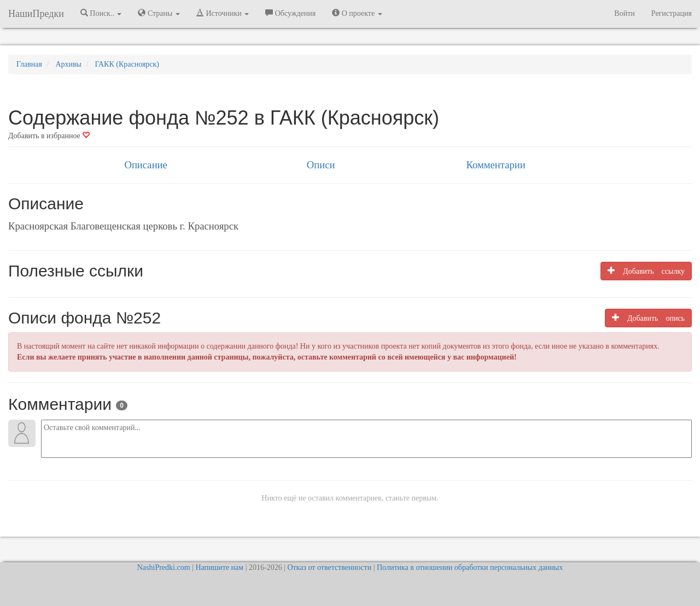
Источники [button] (223, 13)
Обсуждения (290, 13)
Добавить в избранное (49, 136)
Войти (624, 13)
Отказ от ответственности (329, 567)
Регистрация (672, 13)
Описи (321, 165)
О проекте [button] (357, 13)
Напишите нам (219, 567)
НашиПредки (36, 14)
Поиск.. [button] (101, 13)
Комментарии (495, 165)
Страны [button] (159, 13)
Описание (145, 165)
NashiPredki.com (164, 567)
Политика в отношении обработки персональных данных (470, 567)
